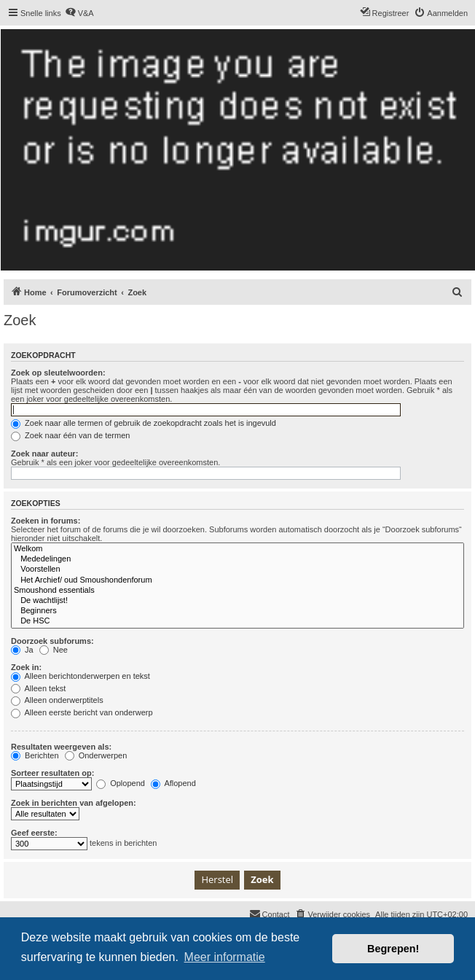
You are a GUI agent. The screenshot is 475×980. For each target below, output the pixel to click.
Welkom (237, 549)
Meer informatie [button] (225, 957)
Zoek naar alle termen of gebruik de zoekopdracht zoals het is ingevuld (144, 423)
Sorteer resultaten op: (52, 773)
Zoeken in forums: (46, 521)
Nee (54, 650)
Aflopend (173, 783)
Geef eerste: (34, 833)
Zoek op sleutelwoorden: (58, 373)
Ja (22, 650)
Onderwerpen (96, 755)
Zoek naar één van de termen (70, 435)
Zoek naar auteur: (44, 454)
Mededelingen (237, 559)
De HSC (237, 621)
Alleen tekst (38, 688)
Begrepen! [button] (393, 949)
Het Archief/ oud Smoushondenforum (237, 580)
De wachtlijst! (237, 601)
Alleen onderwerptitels (57, 700)
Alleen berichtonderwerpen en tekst (81, 676)
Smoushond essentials (237, 591)
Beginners (237, 611)
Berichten (35, 755)
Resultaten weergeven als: (61, 747)
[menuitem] (79, 13)
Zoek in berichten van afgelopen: (74, 803)
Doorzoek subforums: (52, 641)
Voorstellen (237, 569)
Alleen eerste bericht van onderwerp (82, 712)
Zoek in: (26, 667)
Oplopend (121, 783)
